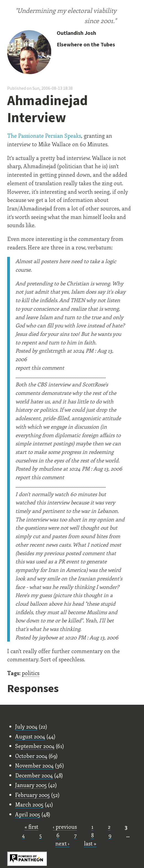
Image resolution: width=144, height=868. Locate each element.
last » (90, 843)
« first (31, 827)
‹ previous (65, 827)
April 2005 (28, 814)
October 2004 (31, 756)
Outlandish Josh (76, 33)
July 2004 (26, 726)
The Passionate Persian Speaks (44, 136)
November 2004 (34, 765)
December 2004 (34, 775)
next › (62, 843)
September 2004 (35, 746)
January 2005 (31, 785)
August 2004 (30, 736)
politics (31, 673)
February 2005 (32, 795)
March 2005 (29, 804)
